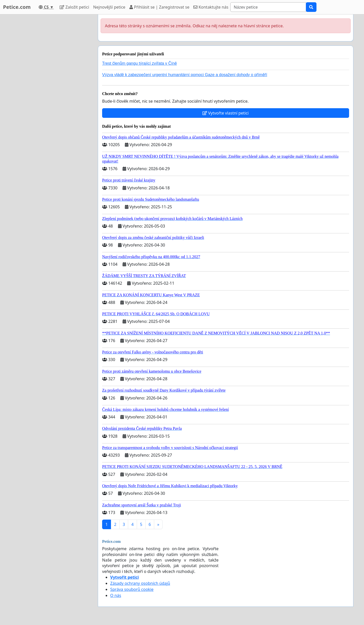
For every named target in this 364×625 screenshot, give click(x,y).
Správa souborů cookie (132, 589)
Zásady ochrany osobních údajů (140, 583)
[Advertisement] (49, 90)
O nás (116, 595)
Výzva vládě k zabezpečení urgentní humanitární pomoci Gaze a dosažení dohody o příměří (185, 75)
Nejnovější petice (109, 7)
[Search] (268, 7)
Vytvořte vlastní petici (226, 113)
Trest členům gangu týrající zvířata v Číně (140, 63)
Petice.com (17, 7)
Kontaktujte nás (211, 7)
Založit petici (74, 7)
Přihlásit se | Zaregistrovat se (159, 7)
